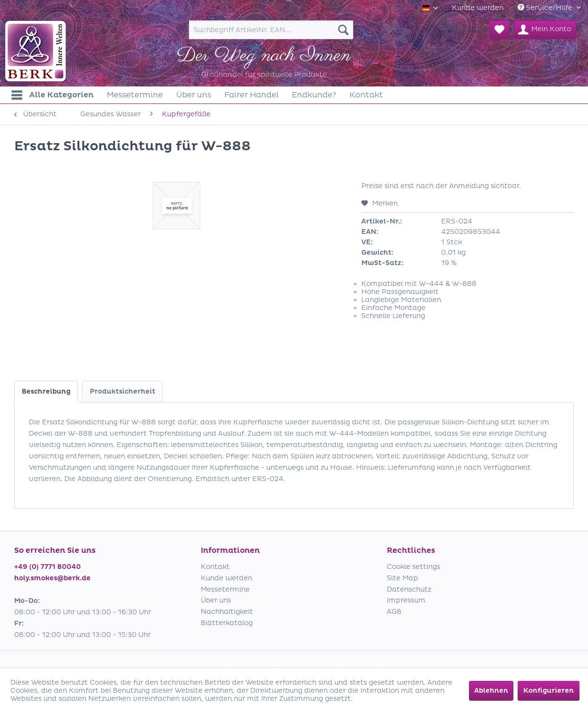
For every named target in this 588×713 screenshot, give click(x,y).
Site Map (402, 578)
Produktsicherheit (123, 391)
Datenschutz (409, 589)
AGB (394, 612)
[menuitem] (478, 8)
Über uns (216, 600)
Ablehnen (491, 691)
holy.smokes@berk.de (52, 578)
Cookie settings (413, 567)
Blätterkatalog (227, 623)
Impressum (406, 600)
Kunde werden (478, 8)
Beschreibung (46, 391)
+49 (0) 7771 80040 (47, 567)
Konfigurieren (549, 691)
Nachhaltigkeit (227, 612)
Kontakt (215, 567)
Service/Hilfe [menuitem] (546, 8)
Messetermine (225, 589)
